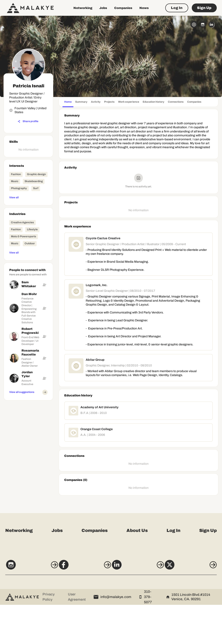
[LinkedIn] (139, 606)
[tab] (68, 102)
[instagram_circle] (203, 25)
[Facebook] (83, 606)
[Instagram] (27, 606)
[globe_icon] (194, 25)
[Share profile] (28, 121)
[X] (195, 606)
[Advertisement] (28, 468)
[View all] (28, 197)
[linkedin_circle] (211, 25)
